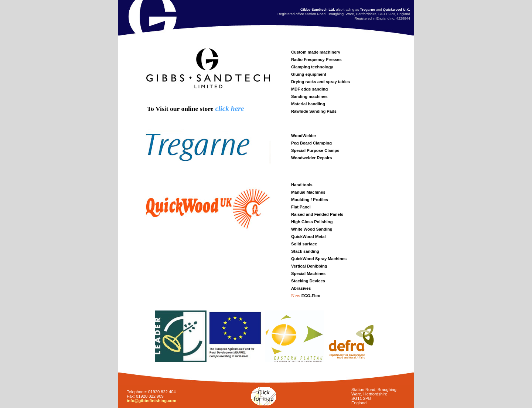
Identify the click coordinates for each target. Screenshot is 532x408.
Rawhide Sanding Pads (314, 111)
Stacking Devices (308, 281)
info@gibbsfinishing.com (151, 401)
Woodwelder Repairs (311, 158)
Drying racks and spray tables (320, 82)
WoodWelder (304, 136)
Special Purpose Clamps (315, 150)
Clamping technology (312, 67)
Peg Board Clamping (311, 143)
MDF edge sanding (309, 89)
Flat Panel (301, 207)
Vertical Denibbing (309, 266)
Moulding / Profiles (310, 200)
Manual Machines (308, 192)
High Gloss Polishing (312, 222)
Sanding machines (309, 96)
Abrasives (301, 288)
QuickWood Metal (308, 237)
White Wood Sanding (312, 229)
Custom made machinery (316, 52)
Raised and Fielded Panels (317, 214)
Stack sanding (305, 251)
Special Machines (308, 273)
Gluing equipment (309, 74)
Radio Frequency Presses (316, 59)
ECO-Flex (311, 296)
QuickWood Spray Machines (319, 259)
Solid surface (304, 244)
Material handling (308, 104)
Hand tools (302, 185)
